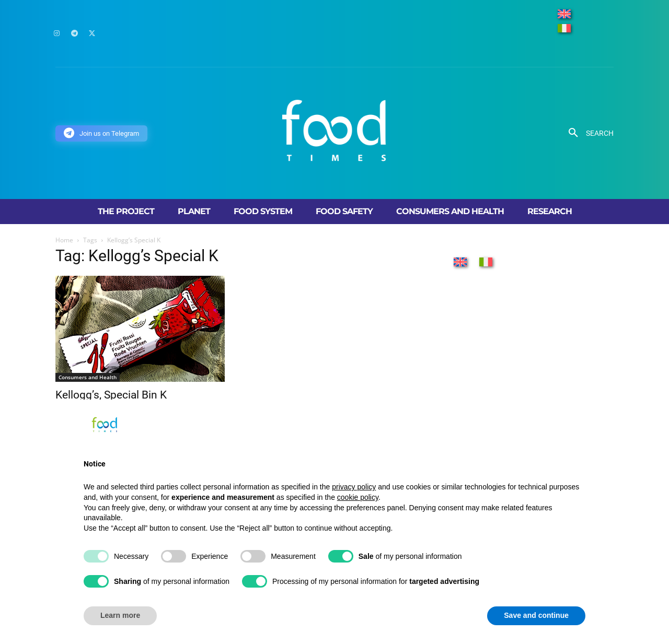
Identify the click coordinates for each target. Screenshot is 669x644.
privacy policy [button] (354, 487)
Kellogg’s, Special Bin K (111, 395)
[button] (587, 133)
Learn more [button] (120, 615)
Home (64, 240)
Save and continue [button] (536, 615)
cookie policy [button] (358, 497)
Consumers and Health (88, 377)
